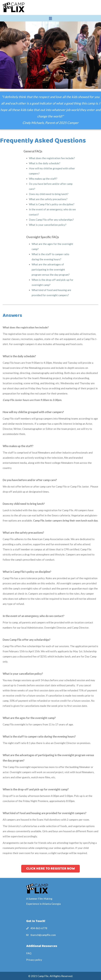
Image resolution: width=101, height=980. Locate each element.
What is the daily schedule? (45, 163)
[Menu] (50, 18)
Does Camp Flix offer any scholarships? (51, 220)
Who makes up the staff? (43, 179)
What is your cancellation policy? (48, 225)
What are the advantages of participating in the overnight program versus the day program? (51, 270)
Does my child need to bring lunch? (49, 194)
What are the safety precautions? (48, 199)
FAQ (29, 953)
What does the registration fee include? (52, 158)
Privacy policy (34, 960)
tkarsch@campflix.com (43, 935)
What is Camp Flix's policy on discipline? (52, 204)
